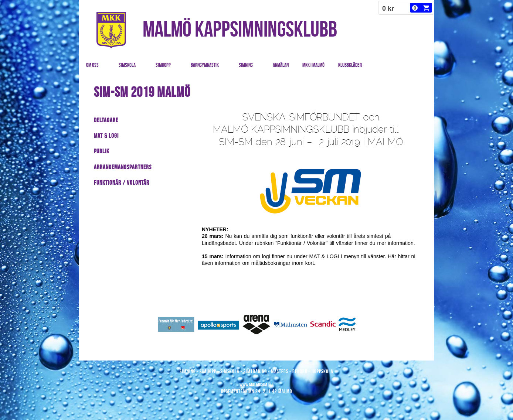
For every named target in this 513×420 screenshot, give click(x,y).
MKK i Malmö (313, 65)
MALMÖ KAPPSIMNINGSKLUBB (240, 29)
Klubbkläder (350, 65)
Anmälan (281, 65)
